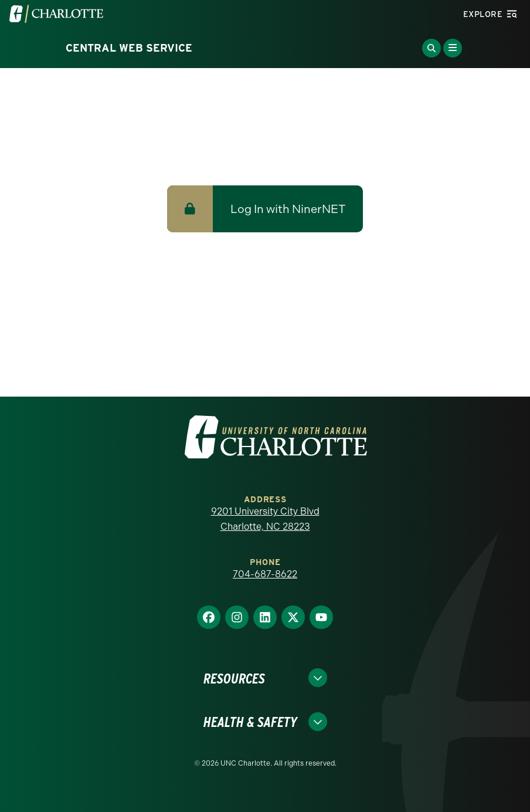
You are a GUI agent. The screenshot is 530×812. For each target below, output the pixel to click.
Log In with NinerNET (288, 209)
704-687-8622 (265, 574)
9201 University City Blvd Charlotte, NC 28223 (265, 519)
